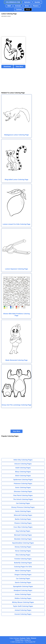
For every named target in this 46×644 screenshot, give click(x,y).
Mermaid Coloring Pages (23, 535)
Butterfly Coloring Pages (23, 563)
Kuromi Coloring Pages (23, 614)
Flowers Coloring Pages (23, 523)
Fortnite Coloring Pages (23, 559)
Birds (27, 6)
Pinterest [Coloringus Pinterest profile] (33, 638)
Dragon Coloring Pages (23, 575)
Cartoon (19, 9)
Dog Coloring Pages (23, 531)
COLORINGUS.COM (13, 2)
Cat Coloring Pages (23, 503)
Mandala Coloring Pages (23, 539)
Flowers (36, 6)
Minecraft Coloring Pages (23, 515)
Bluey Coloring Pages (23, 472)
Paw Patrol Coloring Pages (23, 495)
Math (9, 6)
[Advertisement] (13, 27)
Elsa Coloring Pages (23, 555)
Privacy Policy (19, 640)
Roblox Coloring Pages (23, 598)
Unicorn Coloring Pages (23, 464)
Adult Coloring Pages (23, 468)
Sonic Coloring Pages (23, 487)
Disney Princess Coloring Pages (23, 507)
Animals (18, 6)
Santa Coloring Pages (23, 511)
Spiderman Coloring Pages (23, 480)
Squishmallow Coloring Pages (23, 543)
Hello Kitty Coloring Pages (23, 460)
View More (19, 66)
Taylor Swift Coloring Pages (23, 606)
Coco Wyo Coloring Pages (23, 527)
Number (37, 2)
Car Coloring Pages (23, 579)
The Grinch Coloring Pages (23, 499)
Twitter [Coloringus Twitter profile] (28, 638)
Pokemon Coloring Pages (23, 484)
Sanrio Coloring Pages (23, 582)
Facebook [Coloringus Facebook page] (23, 638)
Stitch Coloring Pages (23, 476)
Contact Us (27, 640)
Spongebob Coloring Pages (23, 586)
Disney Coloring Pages (23, 547)
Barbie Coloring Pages (23, 519)
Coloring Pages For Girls (23, 567)
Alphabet (27, 2)
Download (7, 66)
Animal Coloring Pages (23, 610)
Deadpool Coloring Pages (23, 590)
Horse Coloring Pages (23, 551)
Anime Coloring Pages (23, 594)
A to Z (28, 9)
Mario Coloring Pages (23, 571)
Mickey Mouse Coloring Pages (23, 602)
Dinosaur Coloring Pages (23, 491)
